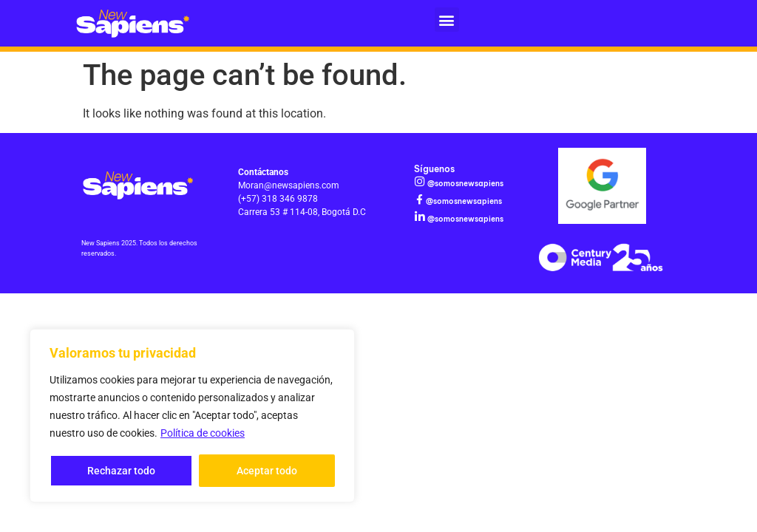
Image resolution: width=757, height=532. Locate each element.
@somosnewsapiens (465, 184)
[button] (447, 20)
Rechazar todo (121, 471)
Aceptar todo (267, 471)
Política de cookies (203, 434)
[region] (192, 416)
